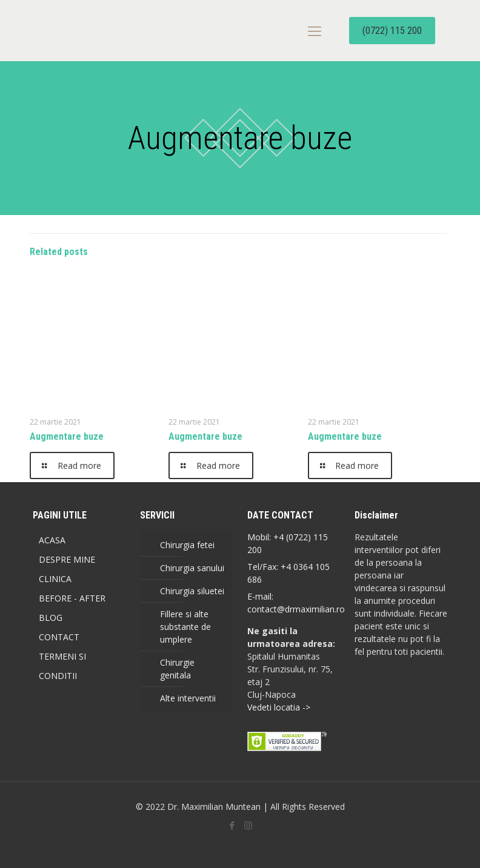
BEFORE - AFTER (72, 598)
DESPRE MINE (67, 559)
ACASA (52, 540)
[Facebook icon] (232, 825)
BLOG (51, 618)
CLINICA (55, 579)
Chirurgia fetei (187, 545)
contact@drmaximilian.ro (296, 609)
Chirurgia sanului (192, 568)
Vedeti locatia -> (279, 707)
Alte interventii (188, 698)
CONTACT (59, 637)
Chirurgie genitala (177, 669)
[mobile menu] (315, 30)
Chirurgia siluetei (192, 591)
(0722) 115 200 (392, 31)
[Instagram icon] (248, 825)
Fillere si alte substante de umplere (185, 627)
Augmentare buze (67, 436)
